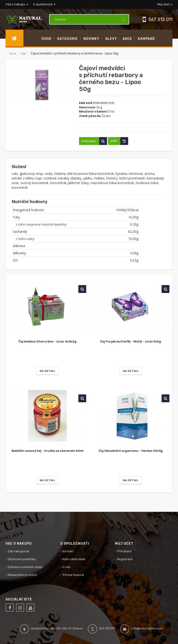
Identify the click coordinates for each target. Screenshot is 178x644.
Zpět (119, 141)
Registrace (125, 559)
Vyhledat (94, 141)
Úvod (12, 53)
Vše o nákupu (17, 4)
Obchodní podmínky (22, 559)
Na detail (48, 371)
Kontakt (68, 551)
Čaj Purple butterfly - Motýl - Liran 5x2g (131, 341)
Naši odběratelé (74, 559)
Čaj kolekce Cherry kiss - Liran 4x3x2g (48, 341)
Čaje (24, 53)
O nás (66, 567)
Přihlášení (124, 551)
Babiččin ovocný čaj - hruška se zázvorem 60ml (48, 451)
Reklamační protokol (22, 575)
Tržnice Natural (73, 575)
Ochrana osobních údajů (25, 567)
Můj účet (165, 4)
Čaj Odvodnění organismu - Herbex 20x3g (131, 451)
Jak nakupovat (18, 551)
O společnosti (44, 4)
